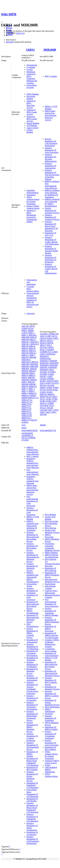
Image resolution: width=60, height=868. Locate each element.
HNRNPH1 (44, 363)
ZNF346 (43, 414)
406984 (43, 425)
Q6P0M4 (32, 438)
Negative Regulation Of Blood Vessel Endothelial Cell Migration (51, 226)
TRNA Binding (33, 94)
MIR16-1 (33, 353)
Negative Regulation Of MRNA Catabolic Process (52, 695)
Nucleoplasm (32, 65)
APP (23, 326)
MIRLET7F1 (27, 413)
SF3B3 (43, 401)
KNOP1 (43, 376)
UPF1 (50, 410)
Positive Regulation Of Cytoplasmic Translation (50, 735)
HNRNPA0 (51, 354)
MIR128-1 (26, 342)
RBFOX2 (44, 394)
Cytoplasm (31, 67)
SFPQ (54, 401)
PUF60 (49, 390)
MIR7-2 (32, 389)
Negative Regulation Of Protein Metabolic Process (32, 776)
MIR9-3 (25, 393)
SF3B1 (49, 399)
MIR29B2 (26, 380)
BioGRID (10, 42)
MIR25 (24, 378)
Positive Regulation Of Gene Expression (52, 743)
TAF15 (51, 406)
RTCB (48, 397)
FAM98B (44, 352)
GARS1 (25, 333)
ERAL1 (43, 350)
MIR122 (32, 340)
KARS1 (51, 374)
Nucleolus (49, 714)
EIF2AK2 (44, 347)
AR (27, 326)
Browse (9, 28)
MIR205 (33, 369)
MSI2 (56, 381)
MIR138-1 (26, 344)
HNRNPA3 (44, 361)
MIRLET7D (26, 409)
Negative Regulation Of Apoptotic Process (52, 217)
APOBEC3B (53, 334)
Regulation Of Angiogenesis (32, 641)
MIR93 (33, 395)
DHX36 (50, 343)
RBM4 (43, 397)
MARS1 (43, 381)
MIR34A (31, 382)
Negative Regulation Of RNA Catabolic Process (51, 681)
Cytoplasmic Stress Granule (51, 650)
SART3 (54, 397)
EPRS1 (24, 331)
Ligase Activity (33, 128)
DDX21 (43, 341)
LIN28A (43, 379)
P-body (48, 765)
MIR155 (25, 351)
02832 (24, 428)
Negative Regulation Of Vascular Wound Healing (51, 250)
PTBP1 (50, 388)
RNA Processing (51, 521)
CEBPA (25, 328)
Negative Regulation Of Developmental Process (33, 746)
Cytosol (30, 70)
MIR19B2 (34, 364)
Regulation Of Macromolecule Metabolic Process (33, 619)
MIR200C (26, 369)
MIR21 (32, 373)
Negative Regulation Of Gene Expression (52, 150)
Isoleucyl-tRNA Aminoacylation (33, 207)
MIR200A (26, 366)
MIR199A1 (26, 360)
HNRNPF (53, 361)
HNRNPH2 (54, 363)
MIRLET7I (26, 420)
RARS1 (50, 392)
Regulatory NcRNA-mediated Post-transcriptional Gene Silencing (33, 463)
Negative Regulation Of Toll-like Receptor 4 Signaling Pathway (52, 175)
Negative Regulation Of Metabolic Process (32, 567)
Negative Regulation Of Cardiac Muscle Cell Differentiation (51, 269)
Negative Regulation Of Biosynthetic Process (32, 547)
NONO (48, 383)
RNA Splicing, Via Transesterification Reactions (52, 563)
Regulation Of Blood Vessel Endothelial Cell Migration (32, 762)
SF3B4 (49, 401)
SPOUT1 (44, 403)
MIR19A (35, 362)
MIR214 (25, 375)
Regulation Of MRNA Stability (32, 754)
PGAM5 (51, 385)
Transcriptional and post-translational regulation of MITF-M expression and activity (33, 300)
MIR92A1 (32, 393)
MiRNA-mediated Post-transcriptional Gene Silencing (52, 185)
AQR (42, 336)
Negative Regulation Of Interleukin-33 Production (51, 259)
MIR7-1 (25, 389)
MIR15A (32, 351)
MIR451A (33, 387)
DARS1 (50, 338)
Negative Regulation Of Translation (32, 591)
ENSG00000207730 (48, 431)
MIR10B (25, 340)
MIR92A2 (26, 395)
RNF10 (34, 420)
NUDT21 (55, 383)
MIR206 (25, 371)
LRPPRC (51, 379)
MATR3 (50, 381)
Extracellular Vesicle (32, 585)
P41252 (25, 438)
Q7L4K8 (25, 440)
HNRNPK (54, 365)
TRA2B (50, 408)
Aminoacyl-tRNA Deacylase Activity (31, 104)
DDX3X (43, 343)
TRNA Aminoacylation (51, 775)
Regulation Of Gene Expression (52, 654)
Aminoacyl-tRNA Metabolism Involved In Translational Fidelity (32, 216)
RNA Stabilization (52, 707)
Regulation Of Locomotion (32, 833)
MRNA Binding (51, 553)
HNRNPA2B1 (45, 359)
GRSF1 (43, 354)
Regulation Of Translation (32, 659)
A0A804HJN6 (27, 433)
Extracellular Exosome (32, 86)
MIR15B (25, 353)
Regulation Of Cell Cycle (50, 234)
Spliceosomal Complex (50, 587)
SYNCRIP (44, 406)
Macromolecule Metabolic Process (52, 581)
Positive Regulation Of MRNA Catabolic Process (32, 633)
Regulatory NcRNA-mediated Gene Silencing (32, 480)
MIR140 (25, 346)
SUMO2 (25, 422)
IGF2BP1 (44, 372)
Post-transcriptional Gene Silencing (33, 472)
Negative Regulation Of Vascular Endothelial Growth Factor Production (32, 688)
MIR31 (24, 382)
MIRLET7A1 (33, 398)
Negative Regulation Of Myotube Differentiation (51, 158)
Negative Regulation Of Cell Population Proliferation (33, 840)
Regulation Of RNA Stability (32, 768)
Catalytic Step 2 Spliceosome (51, 592)
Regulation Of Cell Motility (32, 800)
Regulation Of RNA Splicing (50, 569)
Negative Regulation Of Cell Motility (32, 664)
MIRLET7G (26, 418)
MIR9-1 (32, 391)
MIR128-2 (35, 342)
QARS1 (43, 392)
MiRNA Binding (51, 615)
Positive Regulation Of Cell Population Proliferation (51, 142)
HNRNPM (52, 367)
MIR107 (33, 337)
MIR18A (25, 357)
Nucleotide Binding (31, 98)
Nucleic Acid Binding (50, 518)
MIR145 (32, 348)
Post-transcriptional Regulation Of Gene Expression (32, 501)
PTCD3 (43, 390)
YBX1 (42, 412)
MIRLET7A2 (27, 400)
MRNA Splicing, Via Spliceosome (52, 556)
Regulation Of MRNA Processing (50, 629)
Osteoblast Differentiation (32, 191)
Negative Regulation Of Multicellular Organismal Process (32, 716)
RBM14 (51, 394)
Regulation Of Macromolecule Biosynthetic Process (33, 605)
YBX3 (54, 412)
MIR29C (34, 380)
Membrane (31, 72)
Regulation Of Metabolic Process (32, 671)
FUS (50, 352)
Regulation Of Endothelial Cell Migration (32, 785)
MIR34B (25, 384)
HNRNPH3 (44, 365)
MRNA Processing (49, 536)
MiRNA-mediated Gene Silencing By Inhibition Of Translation (52, 194)
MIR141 (32, 346)
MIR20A (32, 371)
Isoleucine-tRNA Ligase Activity (32, 119)
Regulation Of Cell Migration (32, 795)
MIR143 (25, 348)
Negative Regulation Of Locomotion (32, 698)
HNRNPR (44, 370)
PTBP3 (56, 388)
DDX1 (56, 338)
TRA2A (43, 408)
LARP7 (50, 376)
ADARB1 (44, 334)
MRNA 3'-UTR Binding (51, 108)
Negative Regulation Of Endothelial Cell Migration (32, 818)
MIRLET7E (26, 411)
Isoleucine (31, 313)
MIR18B (33, 357)
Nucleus (48, 609)
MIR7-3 (25, 391)
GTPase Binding (30, 131)
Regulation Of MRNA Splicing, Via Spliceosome (52, 635)
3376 (24, 425)
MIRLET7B (26, 404)
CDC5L (54, 336)
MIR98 (24, 398)
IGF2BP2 (52, 372)
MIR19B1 (26, 364)
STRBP (51, 403)
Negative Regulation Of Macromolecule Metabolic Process (33, 557)
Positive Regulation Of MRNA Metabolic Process (32, 727)
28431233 (20, 33)
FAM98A (50, 350)
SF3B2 (55, 399)
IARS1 (30, 50)
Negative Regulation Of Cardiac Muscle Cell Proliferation (52, 241)
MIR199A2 (26, 362)
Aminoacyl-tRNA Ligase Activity (32, 112)
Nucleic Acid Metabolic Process (52, 531)
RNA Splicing (50, 528)
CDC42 (32, 326)
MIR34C (33, 384)
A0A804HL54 (27, 435)
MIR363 (25, 387)
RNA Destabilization (33, 625)
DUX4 (31, 328)
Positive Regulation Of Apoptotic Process (52, 211)
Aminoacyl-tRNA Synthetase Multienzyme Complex (32, 78)
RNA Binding (50, 515)
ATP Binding (32, 125)
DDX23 (50, 341)
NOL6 (42, 383)
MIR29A (31, 378)
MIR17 (32, 355)
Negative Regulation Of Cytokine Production (32, 737)
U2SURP (44, 410)
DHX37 (43, 345)
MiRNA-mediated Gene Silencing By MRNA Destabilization (52, 203)
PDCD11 (43, 385)
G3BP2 (55, 352)
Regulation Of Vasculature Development (32, 653)
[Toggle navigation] (2, 22)
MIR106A (32, 335)
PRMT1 (43, 388)
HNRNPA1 (44, 356)
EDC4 (49, 345)
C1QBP (48, 336)
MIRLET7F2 (27, 416)
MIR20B (25, 373)
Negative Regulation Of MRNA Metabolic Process (52, 621)
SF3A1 (43, 399)
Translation (31, 195)
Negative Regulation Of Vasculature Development (32, 706)
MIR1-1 (32, 333)
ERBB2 (31, 331)
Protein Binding (33, 123)
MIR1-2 (25, 335)
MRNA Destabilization (33, 612)
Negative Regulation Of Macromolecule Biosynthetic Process (33, 537)
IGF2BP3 (44, 374)
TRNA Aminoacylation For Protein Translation (33, 200)
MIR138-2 (35, 344)
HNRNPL (44, 367)
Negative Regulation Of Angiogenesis (50, 166)
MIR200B (50, 50)
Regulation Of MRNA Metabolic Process (52, 575)
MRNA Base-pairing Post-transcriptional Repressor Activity (51, 115)
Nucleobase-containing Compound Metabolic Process (52, 547)
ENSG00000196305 (30, 431)
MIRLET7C (26, 407)
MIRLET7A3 (27, 402)
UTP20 (56, 410)
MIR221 (32, 375)
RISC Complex (51, 76)
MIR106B (26, 337)
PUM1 (55, 390)
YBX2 (48, 412)
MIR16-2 (25, 355)
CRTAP (43, 338)
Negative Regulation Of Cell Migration (32, 647)
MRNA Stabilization (50, 710)
